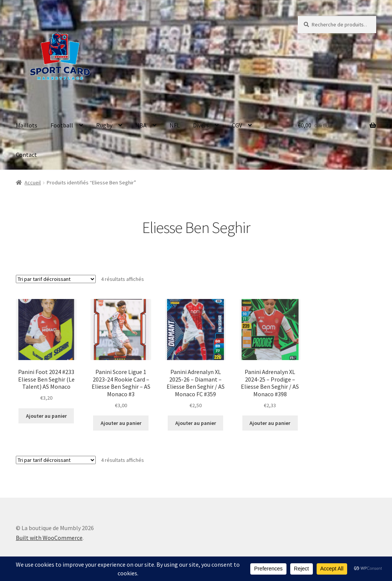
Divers (201, 125)
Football (62, 125)
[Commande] (56, 279)
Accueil (33, 182)
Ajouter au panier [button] (46, 416)
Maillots (27, 125)
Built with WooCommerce (49, 538)
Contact (26, 155)
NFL (175, 125)
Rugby (104, 125)
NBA (141, 125)
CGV (237, 125)
